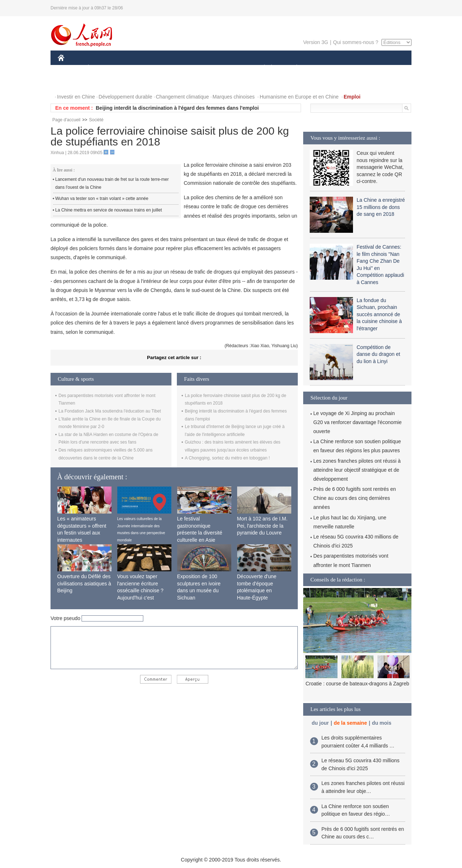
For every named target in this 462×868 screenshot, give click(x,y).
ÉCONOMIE (101, 68)
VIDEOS (102, 82)
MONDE (134, 68)
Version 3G (316, 42)
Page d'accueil (66, 120)
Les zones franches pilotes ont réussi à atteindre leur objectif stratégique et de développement (357, 470)
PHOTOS (73, 82)
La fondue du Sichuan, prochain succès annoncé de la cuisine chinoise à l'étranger (379, 314)
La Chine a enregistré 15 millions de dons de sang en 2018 (381, 207)
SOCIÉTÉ (261, 68)
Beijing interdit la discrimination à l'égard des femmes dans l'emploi (177, 108)
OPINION (387, 68)
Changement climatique (182, 97)
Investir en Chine (76, 97)
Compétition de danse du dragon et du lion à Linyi (378, 354)
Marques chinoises (234, 97)
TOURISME (353, 68)
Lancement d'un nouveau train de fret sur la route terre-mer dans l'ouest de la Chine (112, 183)
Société (96, 120)
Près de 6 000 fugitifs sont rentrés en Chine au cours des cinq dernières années (355, 498)
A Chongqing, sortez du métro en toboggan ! (227, 458)
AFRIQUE (165, 68)
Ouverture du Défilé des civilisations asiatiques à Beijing (84, 583)
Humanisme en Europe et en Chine (299, 97)
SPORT (322, 68)
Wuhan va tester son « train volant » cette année (102, 199)
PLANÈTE (293, 68)
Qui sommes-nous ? (356, 42)
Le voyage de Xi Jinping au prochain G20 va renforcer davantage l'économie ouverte (358, 422)
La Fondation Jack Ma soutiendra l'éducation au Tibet (110, 411)
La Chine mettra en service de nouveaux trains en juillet (109, 210)
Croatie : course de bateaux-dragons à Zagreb (357, 684)
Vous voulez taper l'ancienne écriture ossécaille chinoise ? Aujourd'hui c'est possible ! (140, 590)
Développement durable (125, 97)
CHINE (70, 68)
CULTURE (229, 68)
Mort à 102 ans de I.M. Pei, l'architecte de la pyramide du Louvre (262, 526)
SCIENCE (197, 68)
